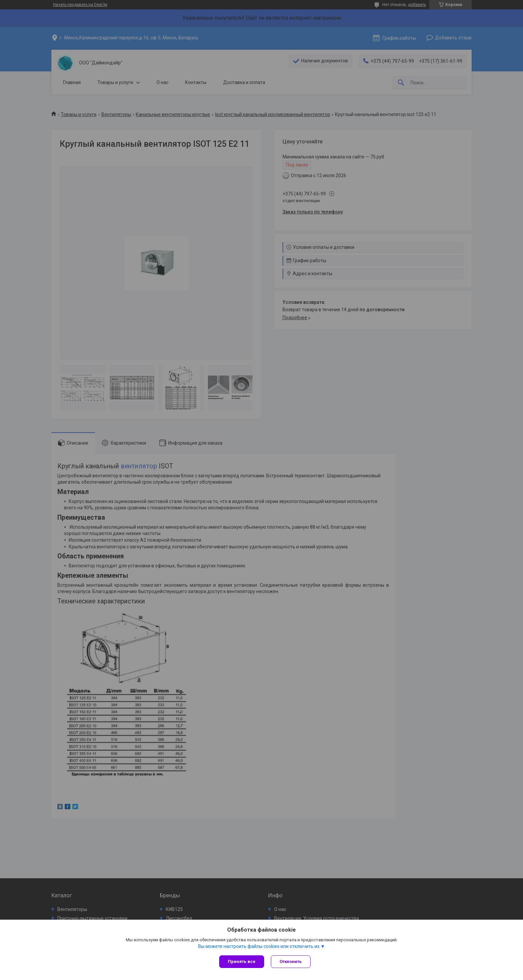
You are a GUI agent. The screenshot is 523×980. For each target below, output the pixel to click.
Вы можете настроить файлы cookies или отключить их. (259, 946)
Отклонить (291, 961)
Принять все (242, 961)
